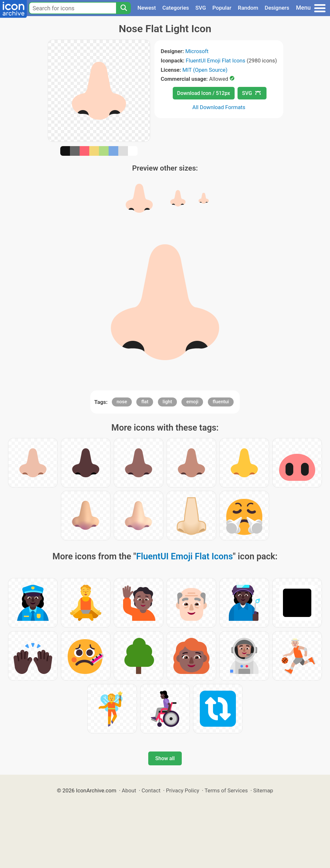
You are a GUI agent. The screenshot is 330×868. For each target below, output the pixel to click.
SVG (201, 8)
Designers (277, 8)
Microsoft (197, 51)
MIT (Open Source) (205, 70)
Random (248, 8)
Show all (165, 758)
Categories (176, 8)
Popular (222, 8)
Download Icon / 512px (204, 93)
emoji (192, 402)
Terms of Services (226, 790)
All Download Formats (219, 107)
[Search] (123, 8)
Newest (146, 8)
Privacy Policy (183, 790)
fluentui (221, 402)
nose (122, 402)
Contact (151, 790)
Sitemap (263, 790)
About (129, 790)
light (167, 402)
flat (145, 402)
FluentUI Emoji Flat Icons (215, 61)
